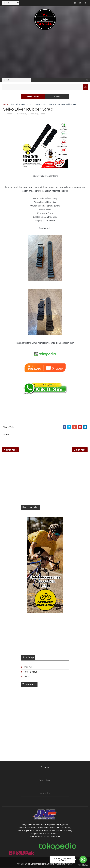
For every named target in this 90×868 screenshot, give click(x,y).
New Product (26, 104)
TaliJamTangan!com (37, 864)
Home (6, 104)
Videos (27, 677)
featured (14, 104)
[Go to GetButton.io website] (83, 865)
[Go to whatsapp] (83, 860)
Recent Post (33, 96)
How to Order (30, 672)
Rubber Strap (40, 104)
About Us (28, 668)
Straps (57, 96)
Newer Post (10, 450)
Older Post (80, 450)
